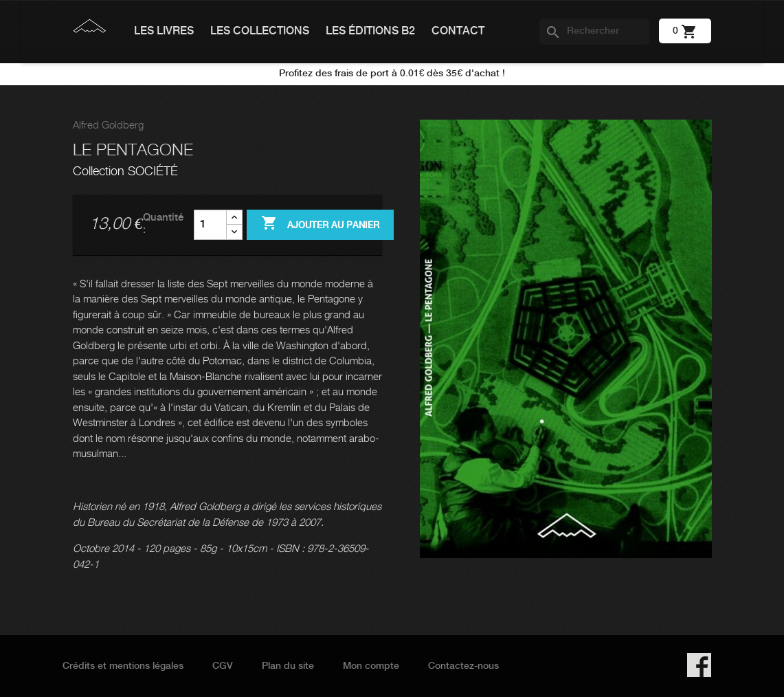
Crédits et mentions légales (123, 666)
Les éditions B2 (370, 31)
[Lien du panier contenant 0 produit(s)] (685, 31)
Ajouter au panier (320, 224)
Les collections (260, 31)
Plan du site (288, 666)
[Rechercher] (594, 32)
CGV (223, 666)
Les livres (164, 31)
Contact (458, 31)
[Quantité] (210, 225)
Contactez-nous (463, 666)
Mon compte (371, 666)
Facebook (699, 665)
